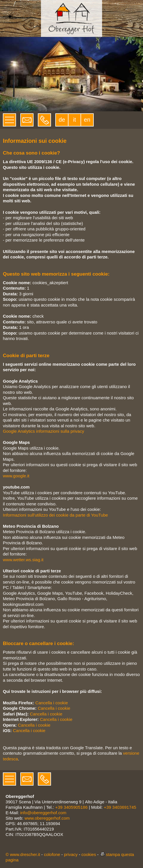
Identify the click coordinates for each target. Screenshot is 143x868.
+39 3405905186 (71, 807)
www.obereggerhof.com (47, 818)
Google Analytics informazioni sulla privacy (43, 431)
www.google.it (16, 476)
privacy (71, 854)
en (87, 120)
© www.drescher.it (23, 854)
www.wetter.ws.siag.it (23, 560)
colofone (52, 854)
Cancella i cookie (51, 703)
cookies (89, 854)
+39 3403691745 (120, 807)
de (62, 120)
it (75, 120)
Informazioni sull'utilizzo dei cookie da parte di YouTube (55, 515)
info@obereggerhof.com (43, 813)
